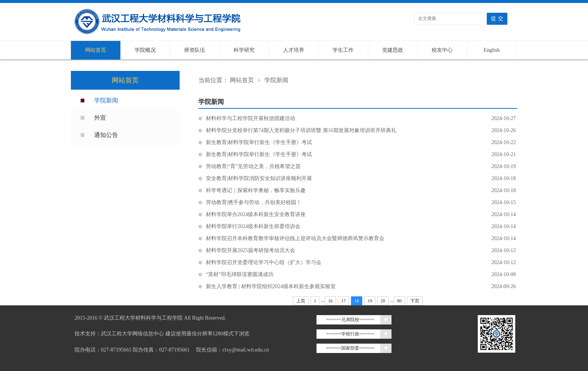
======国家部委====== (350, 348)
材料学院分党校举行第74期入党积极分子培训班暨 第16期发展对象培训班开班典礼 (361, 131)
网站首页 (96, 50)
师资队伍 (195, 50)
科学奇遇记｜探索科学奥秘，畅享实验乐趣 (361, 191)
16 (330, 301)
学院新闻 (106, 100)
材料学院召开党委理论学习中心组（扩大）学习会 (361, 263)
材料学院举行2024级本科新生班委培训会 (361, 227)
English (492, 50)
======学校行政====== (350, 334)
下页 (415, 301)
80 (399, 301)
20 (383, 301)
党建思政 (393, 50)
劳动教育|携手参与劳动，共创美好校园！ (361, 203)
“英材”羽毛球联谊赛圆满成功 (361, 275)
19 (370, 301)
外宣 (100, 118)
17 (343, 301)
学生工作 (343, 50)
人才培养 (294, 50)
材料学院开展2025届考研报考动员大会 (361, 251)
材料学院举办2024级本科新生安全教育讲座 (361, 215)
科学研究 (244, 50)
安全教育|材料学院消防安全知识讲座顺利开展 (361, 179)
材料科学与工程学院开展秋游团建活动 (361, 119)
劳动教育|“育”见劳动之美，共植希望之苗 (361, 167)
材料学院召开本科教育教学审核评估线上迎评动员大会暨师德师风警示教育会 (361, 239)
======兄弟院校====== (350, 320)
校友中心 (442, 50)
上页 (301, 301)
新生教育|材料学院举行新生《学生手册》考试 (361, 143)
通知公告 (106, 135)
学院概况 (145, 50)
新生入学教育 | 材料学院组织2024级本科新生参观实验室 (361, 287)
